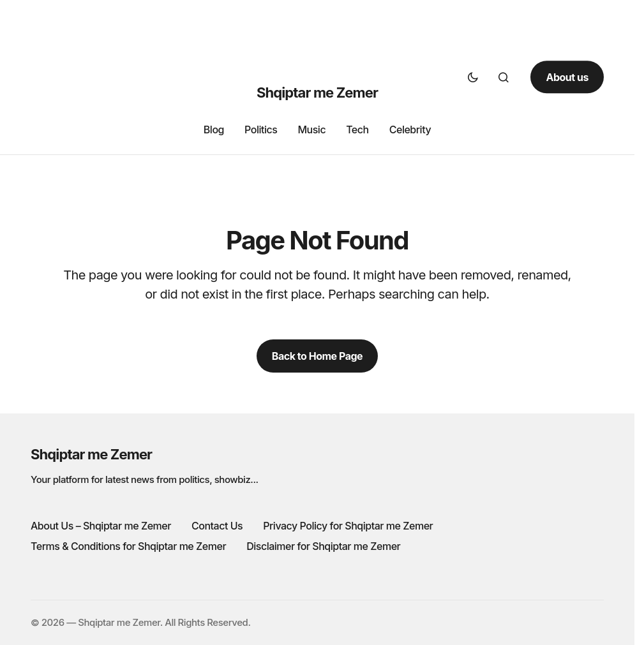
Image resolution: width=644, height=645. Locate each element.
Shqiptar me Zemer (317, 93)
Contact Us (217, 526)
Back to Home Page (317, 356)
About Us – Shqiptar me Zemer (101, 526)
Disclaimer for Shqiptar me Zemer (323, 546)
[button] (473, 77)
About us (567, 77)
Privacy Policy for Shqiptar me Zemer (348, 526)
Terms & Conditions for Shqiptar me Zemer (128, 546)
